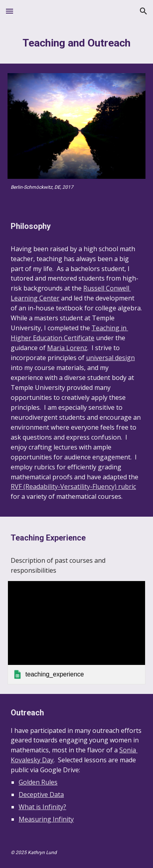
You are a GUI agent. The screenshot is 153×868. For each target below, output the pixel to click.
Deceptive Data (41, 794)
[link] (76, 633)
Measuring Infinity (46, 819)
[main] (76, 43)
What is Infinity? (42, 807)
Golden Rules (38, 782)
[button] (10, 11)
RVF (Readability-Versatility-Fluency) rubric (73, 486)
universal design (110, 358)
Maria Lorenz (67, 348)
